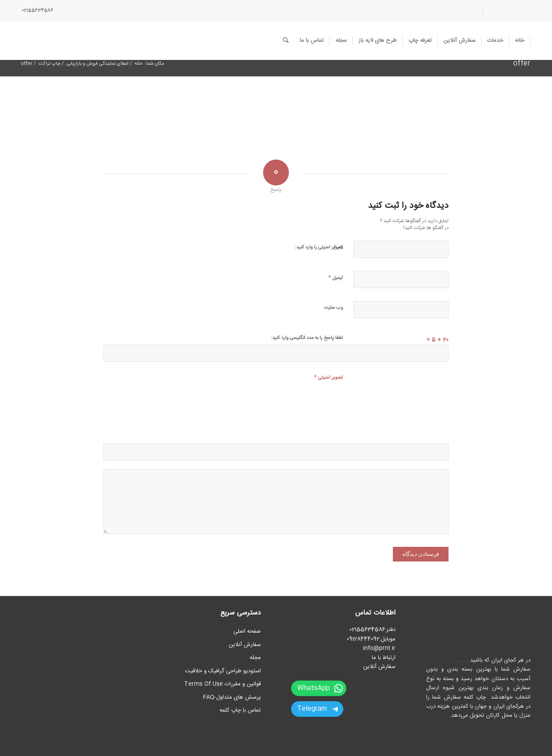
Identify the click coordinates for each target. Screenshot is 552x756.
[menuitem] (507, 11)
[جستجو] (286, 41)
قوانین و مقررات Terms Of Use (223, 684)
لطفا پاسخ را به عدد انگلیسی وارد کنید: (307, 338)
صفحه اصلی (247, 631)
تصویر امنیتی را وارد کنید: (319, 248)
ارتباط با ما (384, 658)
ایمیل (336, 278)
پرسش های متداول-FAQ (232, 697)
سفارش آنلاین (379, 667)
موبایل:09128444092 (371, 639)
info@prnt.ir (379, 648)
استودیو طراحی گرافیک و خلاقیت (223, 671)
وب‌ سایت (333, 308)
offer (522, 64)
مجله (255, 658)
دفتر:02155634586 (372, 630)
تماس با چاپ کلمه (240, 710)
